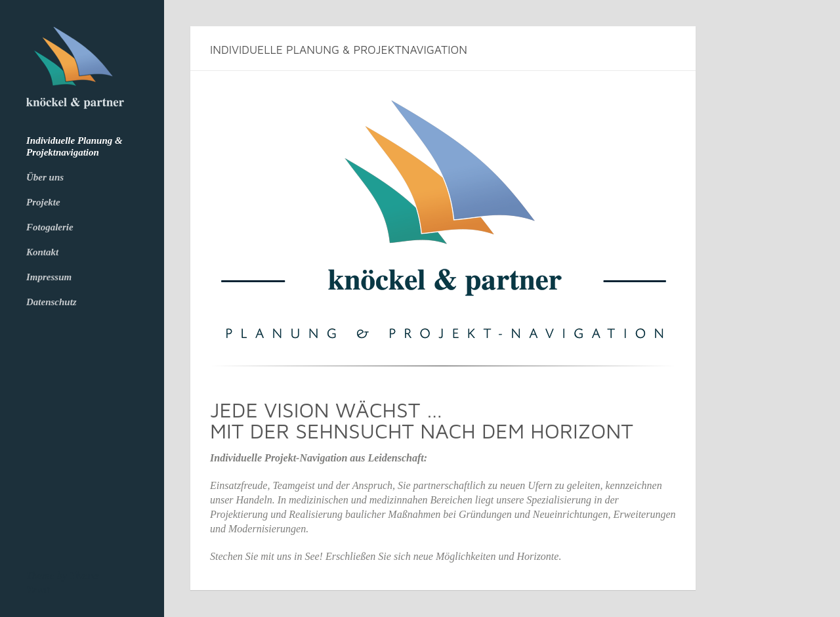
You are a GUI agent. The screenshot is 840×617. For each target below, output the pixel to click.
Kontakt (42, 252)
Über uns (45, 177)
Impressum (49, 277)
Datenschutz (52, 302)
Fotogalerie (50, 227)
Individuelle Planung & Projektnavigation (74, 146)
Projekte (43, 202)
